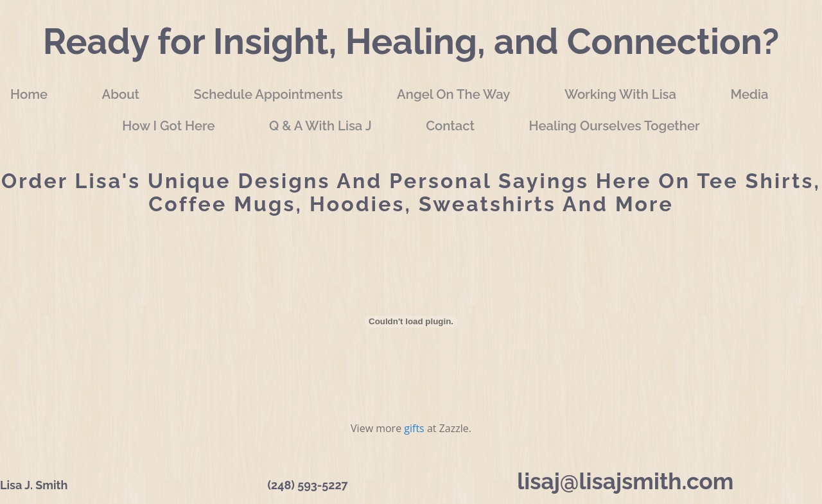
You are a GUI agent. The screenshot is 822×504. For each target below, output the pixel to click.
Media (750, 94)
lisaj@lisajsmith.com (625, 481)
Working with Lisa (620, 94)
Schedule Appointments (268, 94)
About (121, 94)
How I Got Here (168, 126)
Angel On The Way (453, 94)
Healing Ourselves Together (614, 126)
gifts (414, 428)
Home (29, 94)
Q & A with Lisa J (320, 126)
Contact (450, 126)
